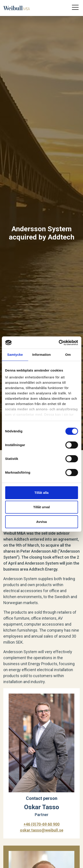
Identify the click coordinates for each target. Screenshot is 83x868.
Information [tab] (42, 355)
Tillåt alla (42, 493)
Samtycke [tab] (15, 355)
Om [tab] (68, 355)
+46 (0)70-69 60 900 (41, 824)
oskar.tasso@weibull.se (42, 830)
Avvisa (42, 522)
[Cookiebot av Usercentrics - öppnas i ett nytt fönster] (59, 343)
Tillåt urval (41, 507)
